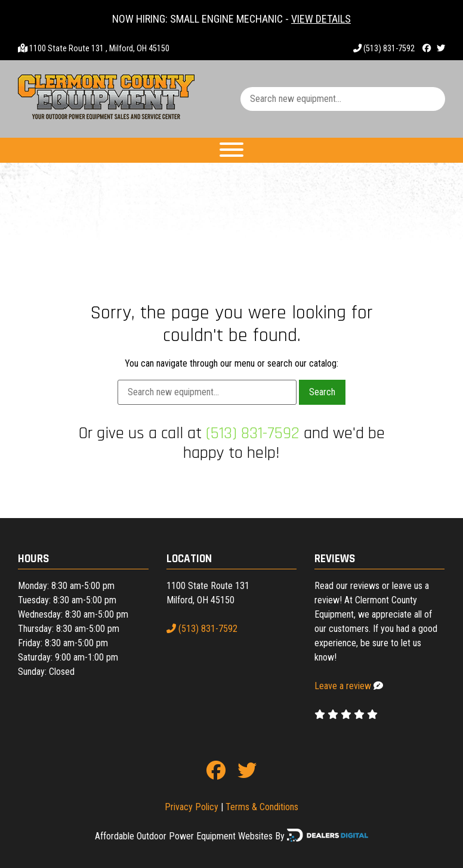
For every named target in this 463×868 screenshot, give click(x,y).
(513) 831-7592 (384, 49)
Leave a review (343, 686)
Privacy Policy (192, 807)
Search (322, 392)
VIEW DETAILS (321, 19)
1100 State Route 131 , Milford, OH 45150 (99, 49)
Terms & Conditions (262, 807)
